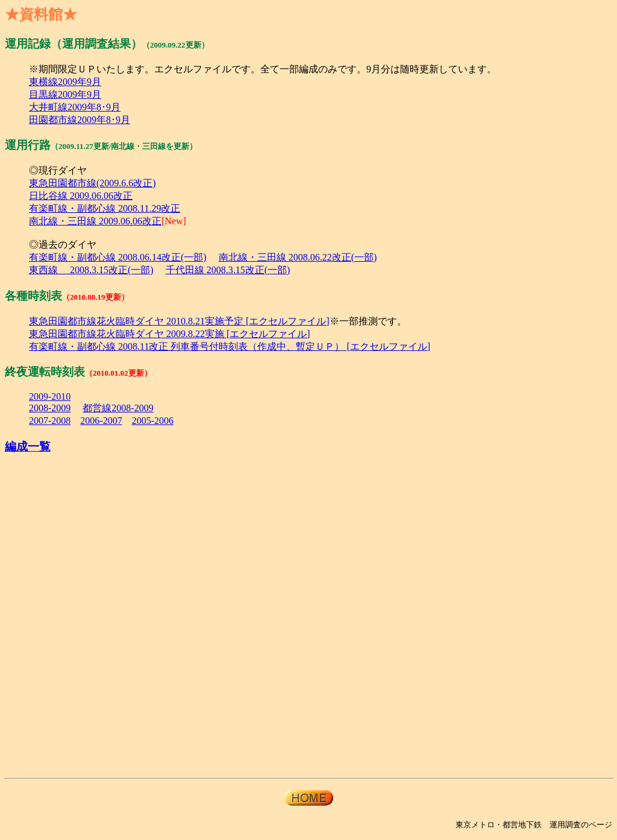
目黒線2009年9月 (65, 94)
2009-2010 (50, 396)
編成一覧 (28, 447)
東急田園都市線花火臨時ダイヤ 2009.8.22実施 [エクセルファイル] (170, 334)
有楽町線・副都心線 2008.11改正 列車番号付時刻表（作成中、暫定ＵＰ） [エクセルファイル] (230, 346)
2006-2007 (101, 421)
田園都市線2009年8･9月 (80, 120)
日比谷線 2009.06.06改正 (81, 196)
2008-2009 (50, 408)
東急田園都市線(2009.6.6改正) (92, 183)
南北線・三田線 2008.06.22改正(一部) (298, 257)
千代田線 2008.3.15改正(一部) (228, 270)
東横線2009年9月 (65, 82)
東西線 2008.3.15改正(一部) (91, 270)
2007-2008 (50, 421)
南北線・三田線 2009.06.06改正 (95, 221)
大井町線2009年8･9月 (75, 107)
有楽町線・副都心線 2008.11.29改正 (105, 208)
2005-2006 (153, 421)
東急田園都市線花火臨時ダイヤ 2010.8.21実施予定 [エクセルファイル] (179, 321)
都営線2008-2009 (118, 408)
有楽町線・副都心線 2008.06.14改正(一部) (118, 257)
